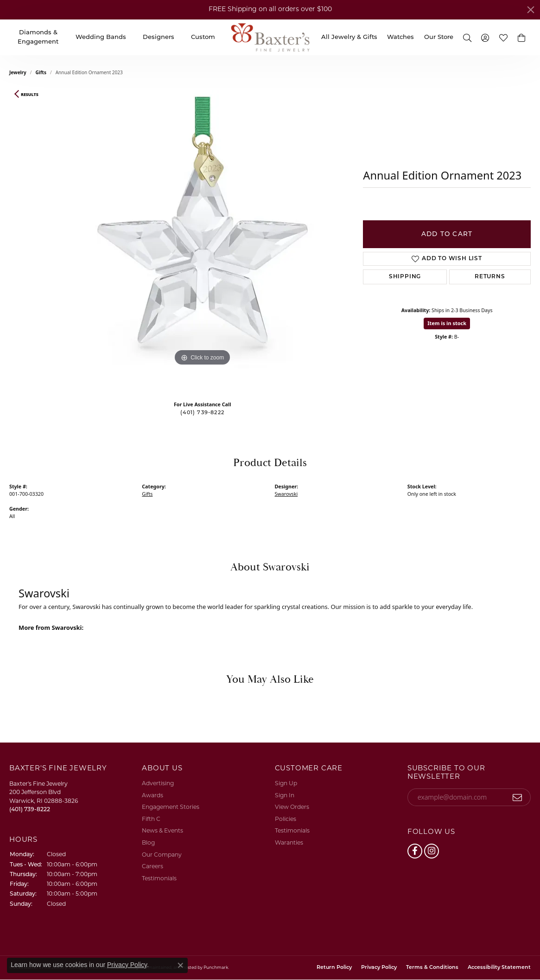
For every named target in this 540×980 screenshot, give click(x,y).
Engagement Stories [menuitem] (171, 808)
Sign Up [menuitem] (286, 784)
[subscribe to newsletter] (518, 797)
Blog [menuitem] (148, 843)
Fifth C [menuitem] (151, 820)
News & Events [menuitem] (162, 832)
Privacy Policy (379, 968)
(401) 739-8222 (202, 413)
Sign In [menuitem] (285, 796)
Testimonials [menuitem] (159, 879)
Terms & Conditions (432, 968)
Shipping (405, 277)
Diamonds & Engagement (38, 37)
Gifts (41, 72)
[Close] (531, 10)
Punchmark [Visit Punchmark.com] (216, 968)
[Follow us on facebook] (415, 851)
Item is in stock (447, 323)
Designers (159, 37)
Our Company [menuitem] (162, 855)
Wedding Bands (101, 37)
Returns (490, 277)
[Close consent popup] (180, 965)
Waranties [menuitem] (289, 843)
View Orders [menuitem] (292, 808)
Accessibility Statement (499, 968)
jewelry (18, 72)
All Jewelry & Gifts (349, 37)
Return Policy (334, 968)
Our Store (439, 37)
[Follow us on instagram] (432, 851)
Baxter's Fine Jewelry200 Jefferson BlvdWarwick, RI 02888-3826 (44, 797)
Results (30, 95)
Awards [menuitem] (152, 796)
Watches (400, 37)
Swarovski (286, 494)
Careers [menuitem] (152, 867)
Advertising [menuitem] (158, 784)
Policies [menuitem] (286, 820)
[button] (522, 37)
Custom (203, 37)
